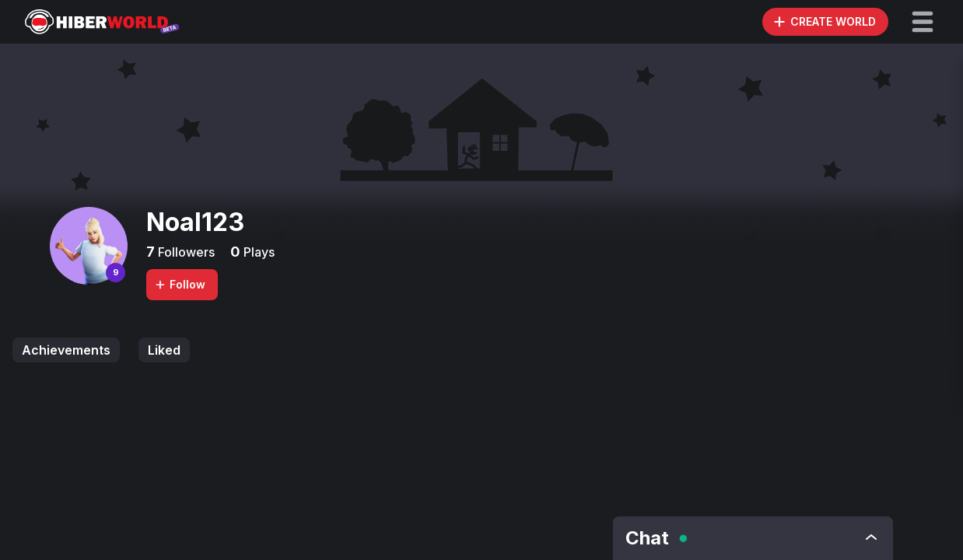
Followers (185, 252)
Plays (257, 252)
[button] (923, 22)
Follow (180, 284)
